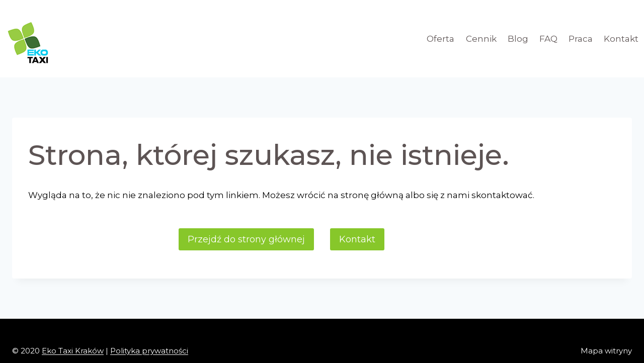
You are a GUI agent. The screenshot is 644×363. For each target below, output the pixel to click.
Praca (581, 39)
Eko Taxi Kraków (73, 351)
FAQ (548, 39)
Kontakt (621, 39)
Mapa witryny (606, 351)
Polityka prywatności (149, 351)
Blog (518, 39)
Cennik (481, 39)
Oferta (440, 39)
